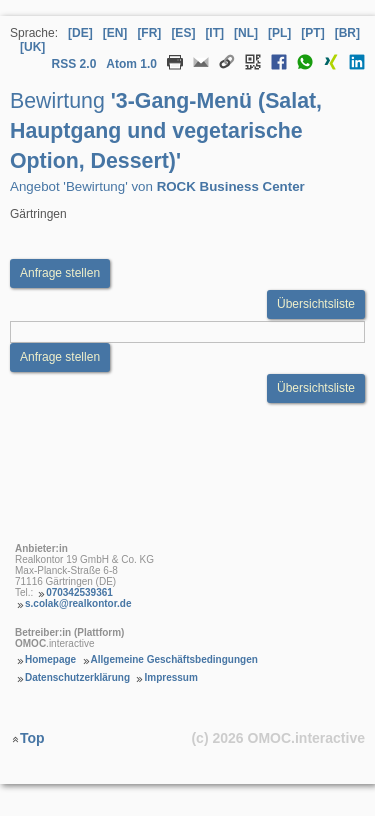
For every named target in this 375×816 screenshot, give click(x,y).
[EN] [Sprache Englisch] (115, 33)
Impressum (170, 677)
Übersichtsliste (316, 304)
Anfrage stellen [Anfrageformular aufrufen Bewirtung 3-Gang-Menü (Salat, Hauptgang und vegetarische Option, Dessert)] (60, 273)
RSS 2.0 (74, 64)
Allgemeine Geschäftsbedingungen (174, 659)
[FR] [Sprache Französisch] (149, 33)
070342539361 (79, 592)
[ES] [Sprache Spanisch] (183, 33)
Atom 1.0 (131, 64)
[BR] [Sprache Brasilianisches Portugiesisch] (347, 33)
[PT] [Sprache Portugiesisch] (312, 33)
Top (32, 737)
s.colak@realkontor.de (78, 603)
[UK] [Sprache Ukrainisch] (32, 47)
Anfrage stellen (60, 357)
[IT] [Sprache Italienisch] (214, 33)
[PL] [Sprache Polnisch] (279, 33)
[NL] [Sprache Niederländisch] (246, 33)
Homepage (50, 659)
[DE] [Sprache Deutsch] (80, 33)
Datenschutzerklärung (77, 677)
